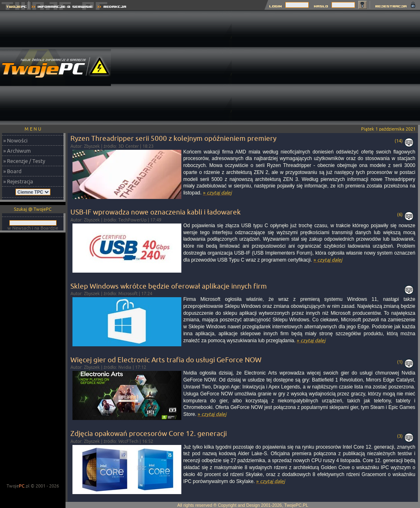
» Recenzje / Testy (24, 161)
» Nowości (15, 140)
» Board (12, 171)
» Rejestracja (18, 181)
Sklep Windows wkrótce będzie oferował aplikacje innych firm (169, 286)
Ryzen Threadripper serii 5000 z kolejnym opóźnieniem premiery (173, 138)
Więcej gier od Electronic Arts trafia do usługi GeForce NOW (166, 360)
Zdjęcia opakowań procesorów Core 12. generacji (149, 433)
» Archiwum (17, 151)
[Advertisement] (326, 68)
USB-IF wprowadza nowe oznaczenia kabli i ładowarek (156, 212)
